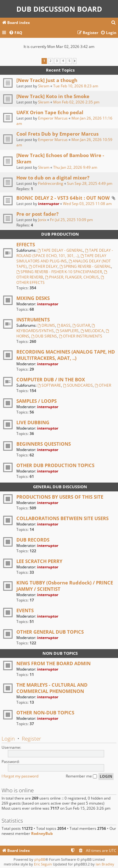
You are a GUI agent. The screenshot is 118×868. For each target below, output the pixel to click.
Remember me (81, 776)
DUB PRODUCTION (60, 234)
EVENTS (25, 610)
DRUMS (46, 325)
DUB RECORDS (33, 540)
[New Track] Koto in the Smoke (53, 96)
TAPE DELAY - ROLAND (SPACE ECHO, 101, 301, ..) (65, 253)
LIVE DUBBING (33, 422)
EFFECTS (26, 244)
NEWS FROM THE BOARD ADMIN (53, 663)
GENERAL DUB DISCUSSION (60, 487)
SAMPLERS (67, 331)
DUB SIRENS (44, 336)
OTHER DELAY (43, 266)
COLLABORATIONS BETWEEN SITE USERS (62, 518)
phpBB (40, 859)
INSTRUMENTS (33, 320)
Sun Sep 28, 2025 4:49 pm (90, 183)
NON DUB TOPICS (60, 653)
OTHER (103, 385)
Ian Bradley (105, 864)
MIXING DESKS (33, 298)
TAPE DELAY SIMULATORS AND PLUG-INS (61, 258)
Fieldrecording (51, 183)
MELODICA (92, 331)
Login (8, 739)
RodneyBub (42, 834)
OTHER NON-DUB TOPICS (45, 713)
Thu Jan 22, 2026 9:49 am (75, 167)
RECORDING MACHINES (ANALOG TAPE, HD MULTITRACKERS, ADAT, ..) (66, 355)
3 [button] (57, 61)
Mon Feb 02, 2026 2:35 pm (76, 102)
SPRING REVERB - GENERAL (85, 266)
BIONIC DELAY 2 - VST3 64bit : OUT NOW (63, 198)
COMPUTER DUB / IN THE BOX (51, 379)
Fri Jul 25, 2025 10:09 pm (71, 220)
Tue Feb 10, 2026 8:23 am (76, 86)
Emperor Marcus (53, 118)
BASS (64, 325)
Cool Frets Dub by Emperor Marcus (57, 134)
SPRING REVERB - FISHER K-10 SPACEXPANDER (59, 272)
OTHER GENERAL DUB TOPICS (50, 632)
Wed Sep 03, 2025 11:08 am (87, 204)
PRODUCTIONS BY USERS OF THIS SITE (60, 497)
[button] (75, 61)
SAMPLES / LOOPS (37, 401)
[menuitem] (114, 23)
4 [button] (63, 61)
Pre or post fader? (37, 214)
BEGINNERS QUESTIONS (44, 444)
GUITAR (81, 325)
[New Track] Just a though (47, 80)
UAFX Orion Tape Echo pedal (50, 112)
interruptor (49, 204)
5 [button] (69, 61)
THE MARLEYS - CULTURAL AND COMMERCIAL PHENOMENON (52, 688)
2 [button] (51, 61)
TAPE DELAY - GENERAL (60, 250)
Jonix (42, 220)
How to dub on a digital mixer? (53, 178)
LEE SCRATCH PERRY (39, 561)
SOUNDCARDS (78, 385)
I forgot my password (20, 776)
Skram (44, 86)
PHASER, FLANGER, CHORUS (72, 277)
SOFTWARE (49, 385)
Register (31, 739)
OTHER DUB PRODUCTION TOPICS (55, 465)
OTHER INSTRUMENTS (81, 336)
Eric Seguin (43, 864)
